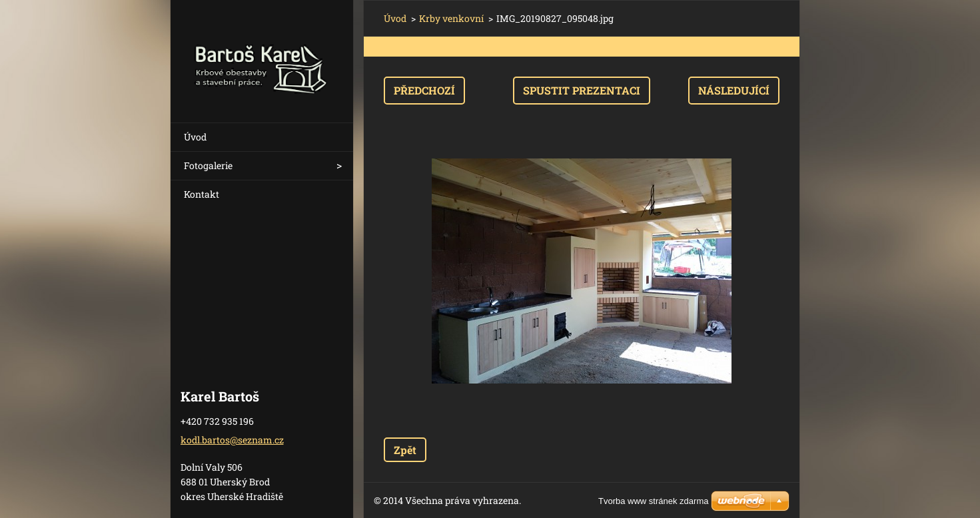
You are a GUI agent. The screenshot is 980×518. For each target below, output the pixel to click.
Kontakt (202, 194)
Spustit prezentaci (582, 90)
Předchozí (424, 90)
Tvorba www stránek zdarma (653, 501)
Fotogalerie (208, 165)
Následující (734, 90)
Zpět (405, 450)
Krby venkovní (451, 18)
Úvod (195, 137)
